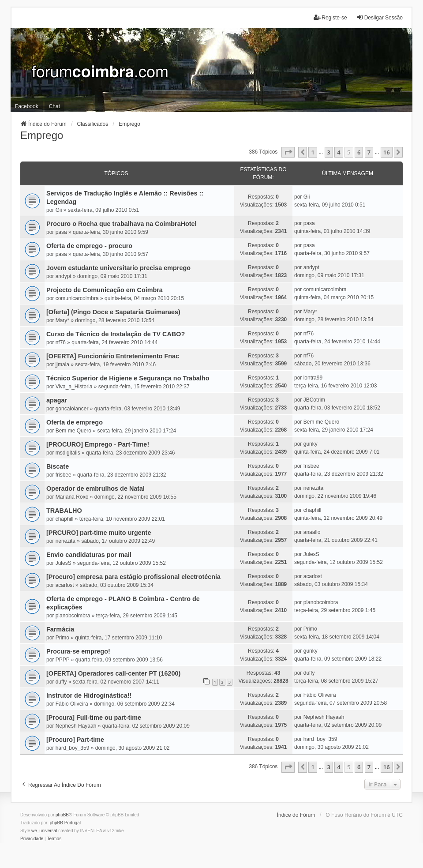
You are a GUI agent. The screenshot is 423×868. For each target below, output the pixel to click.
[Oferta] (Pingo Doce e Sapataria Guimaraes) (113, 312)
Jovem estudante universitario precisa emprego (118, 268)
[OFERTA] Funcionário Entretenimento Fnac (113, 356)
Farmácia (60, 629)
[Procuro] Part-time (75, 740)
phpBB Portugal (65, 823)
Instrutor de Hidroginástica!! (89, 695)
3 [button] (329, 152)
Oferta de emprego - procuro (89, 246)
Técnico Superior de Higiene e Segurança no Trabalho (128, 378)
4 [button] (339, 152)
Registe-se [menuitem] (330, 17)
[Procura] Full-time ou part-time (94, 718)
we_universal (44, 831)
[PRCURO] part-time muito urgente (99, 533)
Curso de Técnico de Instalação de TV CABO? (116, 334)
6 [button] (359, 152)
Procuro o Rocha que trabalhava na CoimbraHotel (122, 224)
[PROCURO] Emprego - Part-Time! (98, 444)
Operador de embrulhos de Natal (95, 488)
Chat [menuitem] (54, 106)
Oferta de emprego (75, 422)
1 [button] (313, 152)
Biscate (58, 466)
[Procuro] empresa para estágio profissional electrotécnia (133, 577)
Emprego (42, 135)
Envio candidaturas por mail (89, 555)
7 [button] (369, 152)
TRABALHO (64, 511)
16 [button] (387, 152)
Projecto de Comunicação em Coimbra (105, 290)
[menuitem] (32, 839)
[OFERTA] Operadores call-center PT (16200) (113, 673)
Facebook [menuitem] (27, 106)
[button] (288, 152)
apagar (57, 400)
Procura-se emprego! (78, 651)
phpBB (62, 815)
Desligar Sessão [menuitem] (380, 17)
